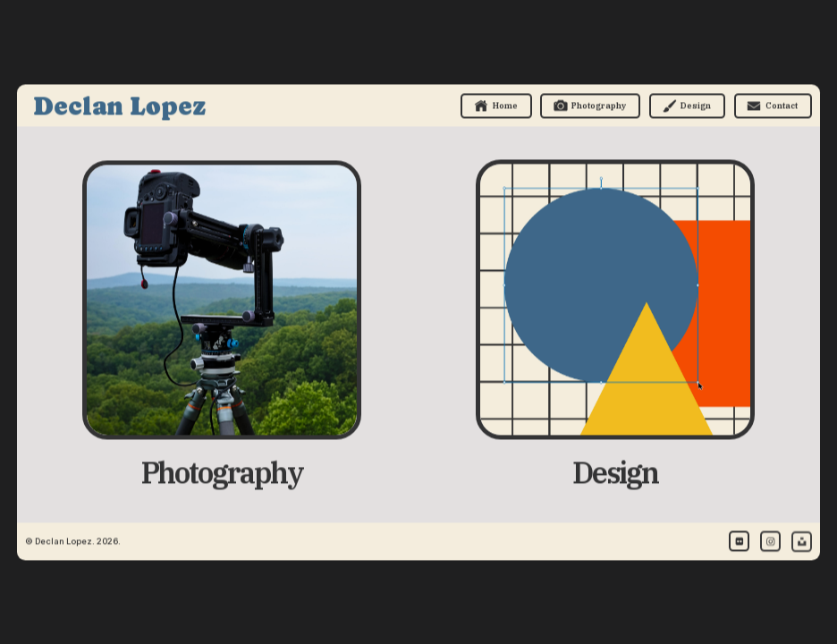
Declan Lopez (119, 106)
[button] (496, 106)
